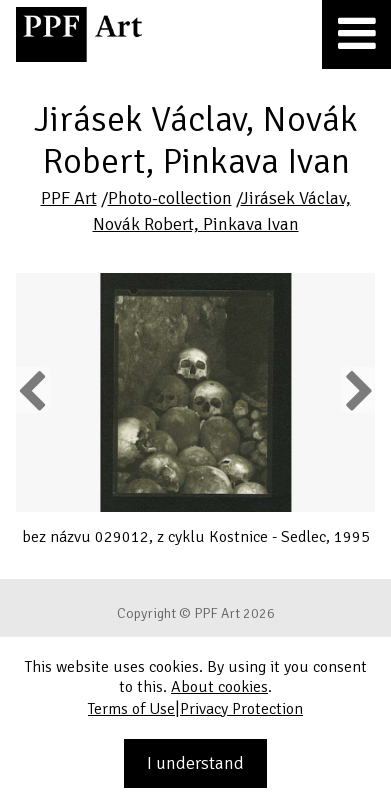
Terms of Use (131, 709)
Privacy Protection (241, 709)
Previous (33, 390)
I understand (195, 763)
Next (357, 390)
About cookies (219, 687)
